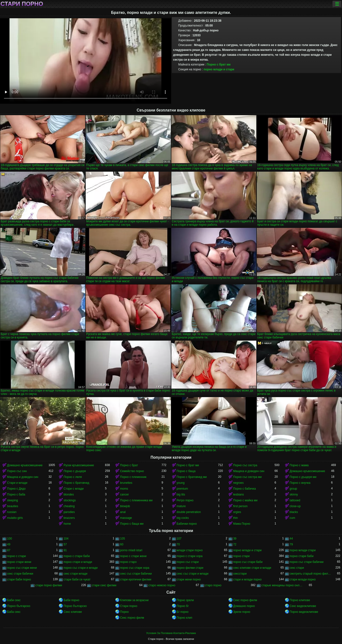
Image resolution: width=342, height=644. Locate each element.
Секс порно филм (245, 600)
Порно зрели (185, 600)
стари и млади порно (247, 579)
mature (181, 506)
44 (291, 539)
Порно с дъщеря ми (303, 477)
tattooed (295, 500)
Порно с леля (73, 477)
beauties (13, 506)
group (293, 489)
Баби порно (71, 600)
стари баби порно (19, 579)
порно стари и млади (78, 562)
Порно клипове (300, 600)
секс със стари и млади (193, 574)
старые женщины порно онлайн (282, 585)
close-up (295, 506)
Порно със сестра (245, 465)
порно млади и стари (219, 69)
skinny (294, 495)
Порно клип (185, 618)
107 (179, 539)
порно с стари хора (190, 556)
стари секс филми (104, 585)
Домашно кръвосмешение (25, 465)
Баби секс (14, 600)
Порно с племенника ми (136, 500)
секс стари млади (75, 574)
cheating (69, 506)
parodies (69, 512)
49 (9, 544)
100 (9, 539)
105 (122, 539)
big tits (181, 495)
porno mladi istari (131, 550)
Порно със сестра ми (247, 477)
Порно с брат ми (219, 65)
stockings (70, 500)
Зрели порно (242, 612)
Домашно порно (244, 606)
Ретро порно (185, 500)
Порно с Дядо (16, 489)
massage (126, 518)
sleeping (13, 500)
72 (235, 544)
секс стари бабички (20, 574)
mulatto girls (15, 518)
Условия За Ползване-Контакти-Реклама (171, 633)
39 (235, 539)
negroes (238, 483)
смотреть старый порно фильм (310, 574)
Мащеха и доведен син (249, 471)
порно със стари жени (22, 568)
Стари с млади (74, 489)
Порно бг (183, 606)
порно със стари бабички (307, 562)
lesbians (239, 495)
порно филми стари (190, 568)
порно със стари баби (248, 562)
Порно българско (19, 606)
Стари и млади (17, 483)
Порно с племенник (133, 477)
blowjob (125, 506)
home (67, 524)
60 (122, 544)
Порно (124, 612)
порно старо (128, 562)
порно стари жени (19, 562)
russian (12, 512)
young (181, 483)
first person (240, 506)
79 (291, 544)
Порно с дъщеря (75, 471)
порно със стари (188, 562)
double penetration (189, 512)
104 (66, 539)
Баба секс (14, 612)
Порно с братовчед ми (192, 477)
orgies (237, 512)
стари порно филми (49, 585)
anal (123, 512)
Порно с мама (299, 465)
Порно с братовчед (76, 483)
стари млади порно (303, 579)
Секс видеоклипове (303, 606)
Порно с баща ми (132, 524)
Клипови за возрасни (134, 600)
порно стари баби (302, 556)
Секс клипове (73, 612)
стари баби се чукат (77, 579)
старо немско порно (162, 585)
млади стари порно (190, 550)
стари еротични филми (136, 579)
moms (124, 489)
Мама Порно (242, 524)
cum (292, 518)
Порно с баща (186, 471)
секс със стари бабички (136, 574)
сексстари (240, 574)
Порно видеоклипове (304, 612)
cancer (124, 495)
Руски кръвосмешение (79, 465)
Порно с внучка (300, 483)
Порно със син (17, 471)
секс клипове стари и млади (252, 568)
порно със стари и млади (81, 568)
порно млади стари (303, 550)
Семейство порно (132, 471)
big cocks (183, 518)
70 (178, 544)
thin (236, 518)
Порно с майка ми (245, 500)
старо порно (213, 585)
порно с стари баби (77, 556)
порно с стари (16, 556)
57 (65, 544)
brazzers (69, 518)
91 (65, 550)
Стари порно (22, 4)
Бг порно (183, 612)
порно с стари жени (133, 556)
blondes (69, 495)
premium (182, 489)
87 (9, 550)
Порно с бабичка (245, 489)
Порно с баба (16, 495)
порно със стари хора (135, 568)
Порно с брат (129, 465)
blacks (294, 512)
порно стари (241, 556)
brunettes (126, 483)
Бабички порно (187, 524)
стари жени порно (189, 579)
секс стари (297, 568)
